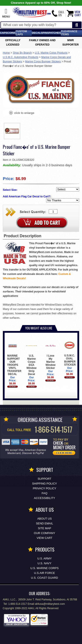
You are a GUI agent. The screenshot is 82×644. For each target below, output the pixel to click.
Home (6, 53)
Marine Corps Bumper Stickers (43, 62)
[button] (6, 13)
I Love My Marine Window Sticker (50, 355)
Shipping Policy (44, 484)
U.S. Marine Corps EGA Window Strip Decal (31, 358)
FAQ (44, 493)
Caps (4, 33)
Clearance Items (69, 33)
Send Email (44, 523)
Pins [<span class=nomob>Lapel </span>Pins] (46, 33)
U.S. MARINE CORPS (44, 568)
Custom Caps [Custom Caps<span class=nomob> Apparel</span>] (21, 33)
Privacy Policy (44, 488)
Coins (11, 33)
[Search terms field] (37, 25)
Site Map (44, 528)
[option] (12, 131)
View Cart (45, 538)
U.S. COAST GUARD (44, 578)
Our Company (44, 533)
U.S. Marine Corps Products (51, 53)
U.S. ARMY (45, 558)
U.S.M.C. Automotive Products (21, 57)
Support (44, 479)
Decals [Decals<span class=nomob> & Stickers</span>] (37, 33)
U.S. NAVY (44, 563)
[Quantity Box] (53, 211)
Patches (55, 33)
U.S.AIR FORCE (44, 573)
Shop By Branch (22, 53)
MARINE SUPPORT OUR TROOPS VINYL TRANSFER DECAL (14, 358)
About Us (44, 519)
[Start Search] (77, 25)
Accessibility (44, 498)
